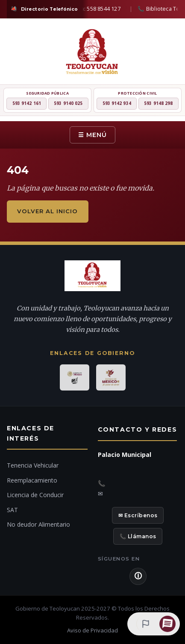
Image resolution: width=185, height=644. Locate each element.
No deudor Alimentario (38, 524)
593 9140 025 (68, 103)
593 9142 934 (117, 103)
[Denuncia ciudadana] (144, 624)
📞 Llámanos (138, 536)
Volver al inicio (47, 211)
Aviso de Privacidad (92, 630)
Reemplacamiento (32, 480)
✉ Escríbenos (138, 515)
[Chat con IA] (167, 624)
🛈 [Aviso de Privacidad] (138, 576)
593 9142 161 (27, 103)
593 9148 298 (158, 103)
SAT (12, 510)
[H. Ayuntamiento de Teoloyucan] (92, 53)
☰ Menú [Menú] (92, 135)
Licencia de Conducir (35, 495)
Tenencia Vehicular (33, 465)
